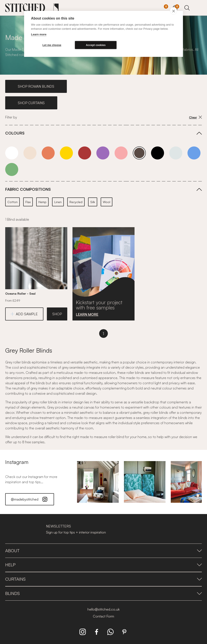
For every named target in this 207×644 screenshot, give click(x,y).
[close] (173, 11)
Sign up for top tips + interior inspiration (76, 532)
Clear (195, 117)
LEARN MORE (87, 314)
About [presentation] (103, 551)
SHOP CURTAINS (31, 103)
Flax (28, 202)
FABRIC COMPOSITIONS (28, 189)
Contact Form (103, 616)
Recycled (76, 202)
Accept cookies (96, 45)
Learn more (39, 34)
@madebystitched (30, 499)
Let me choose (52, 45)
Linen (58, 202)
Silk (93, 202)
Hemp (42, 202)
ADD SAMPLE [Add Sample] (24, 314)
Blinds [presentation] (103, 593)
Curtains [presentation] (103, 579)
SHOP (57, 314)
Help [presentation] (103, 565)
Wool (107, 202)
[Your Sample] (163, 8)
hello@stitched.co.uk (103, 609)
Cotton (12, 202)
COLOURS (15, 133)
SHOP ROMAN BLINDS (36, 86)
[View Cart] (175, 7)
